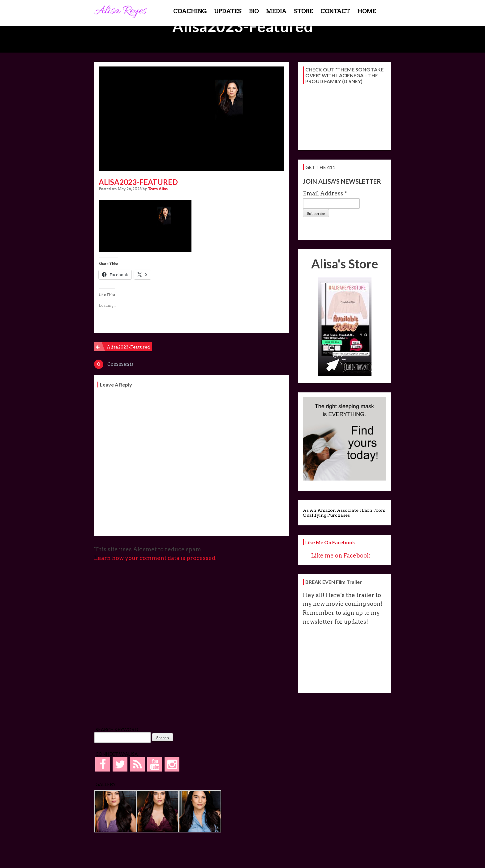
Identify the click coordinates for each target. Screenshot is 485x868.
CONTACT (335, 11)
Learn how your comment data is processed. (155, 558)
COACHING (190, 11)
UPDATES (228, 11)
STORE (303, 11)
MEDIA (276, 11)
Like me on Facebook (330, 542)
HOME (367, 11)
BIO (254, 11)
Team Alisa (158, 189)
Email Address (325, 193)
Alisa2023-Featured (128, 347)
